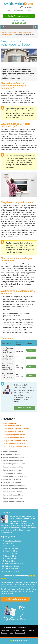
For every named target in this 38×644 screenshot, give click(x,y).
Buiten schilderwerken (25, 33)
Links (11, 633)
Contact (24, 630)
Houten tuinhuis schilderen (13, 501)
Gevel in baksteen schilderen (13, 426)
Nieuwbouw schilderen (13, 541)
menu (5, 27)
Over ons (29, 10)
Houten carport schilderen (13, 498)
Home (9, 10)
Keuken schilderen (11, 569)
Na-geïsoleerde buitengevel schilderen (16, 441)
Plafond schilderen (11, 548)
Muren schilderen (11, 554)
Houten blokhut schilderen (13, 495)
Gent (3, 589)
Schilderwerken (10, 546)
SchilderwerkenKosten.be (9, 33)
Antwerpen (15, 589)
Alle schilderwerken (18, 10)
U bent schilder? (20, 633)
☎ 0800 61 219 (19, 23)
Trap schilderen (10, 561)
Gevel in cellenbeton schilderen (14, 438)
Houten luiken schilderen (12, 479)
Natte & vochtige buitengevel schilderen (17, 447)
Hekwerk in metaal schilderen (14, 467)
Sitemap (31, 630)
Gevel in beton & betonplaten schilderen (17, 429)
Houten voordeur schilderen (14, 458)
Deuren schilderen (11, 559)
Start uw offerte (25, 408)
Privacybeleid (15, 630)
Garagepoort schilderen (12, 455)
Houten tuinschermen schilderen (15, 476)
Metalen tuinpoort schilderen (14, 464)
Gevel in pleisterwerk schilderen (14, 432)
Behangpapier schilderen (14, 564)
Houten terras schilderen (12, 470)
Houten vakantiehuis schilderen (15, 489)
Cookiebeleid (5, 630)
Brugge (8, 589)
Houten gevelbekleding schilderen (15, 444)
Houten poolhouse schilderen (14, 486)
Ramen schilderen (10, 451)
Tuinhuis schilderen (12, 571)
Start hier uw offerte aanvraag (15, 599)
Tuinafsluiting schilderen (12, 473)
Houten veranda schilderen (13, 492)
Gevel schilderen (7, 35)
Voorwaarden (22, 627)
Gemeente (4, 633)
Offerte (31, 350)
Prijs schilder (9, 543)
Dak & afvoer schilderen (12, 483)
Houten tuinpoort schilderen (14, 461)
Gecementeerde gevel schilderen (14, 435)
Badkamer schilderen (12, 566)
